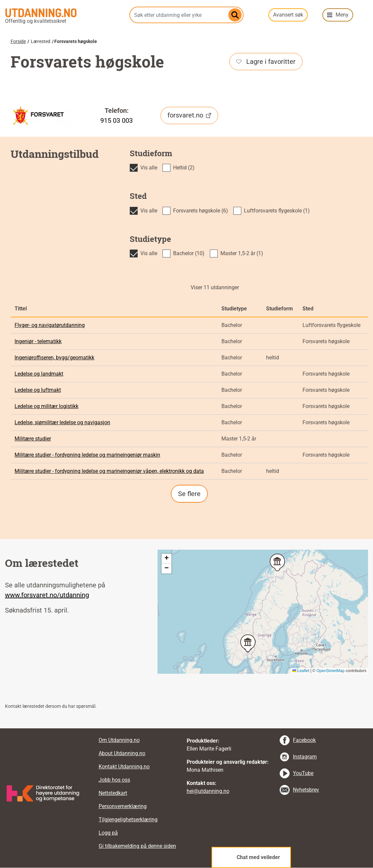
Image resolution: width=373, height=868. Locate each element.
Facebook (304, 740)
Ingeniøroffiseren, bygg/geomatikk (54, 358)
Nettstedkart (113, 793)
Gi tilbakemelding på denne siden (137, 846)
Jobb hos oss (114, 780)
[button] (248, 643)
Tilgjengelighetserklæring (128, 820)
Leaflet (301, 671)
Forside (18, 41)
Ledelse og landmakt (39, 374)
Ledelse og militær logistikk (47, 406)
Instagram (305, 757)
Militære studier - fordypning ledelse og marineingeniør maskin (87, 455)
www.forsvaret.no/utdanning (47, 595)
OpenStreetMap (330, 671)
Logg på (108, 833)
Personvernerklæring (123, 806)
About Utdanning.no (122, 753)
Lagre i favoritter (266, 62)
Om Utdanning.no (119, 740)
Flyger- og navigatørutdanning (50, 325)
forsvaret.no (189, 115)
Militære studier (33, 439)
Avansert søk (288, 15)
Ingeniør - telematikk (38, 341)
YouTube (303, 773)
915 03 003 (117, 120)
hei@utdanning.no (208, 791)
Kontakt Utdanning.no (124, 767)
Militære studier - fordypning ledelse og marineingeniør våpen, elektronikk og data (109, 471)
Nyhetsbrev (306, 790)
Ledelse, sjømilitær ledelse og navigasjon (62, 422)
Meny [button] (342, 15)
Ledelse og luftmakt (38, 390)
